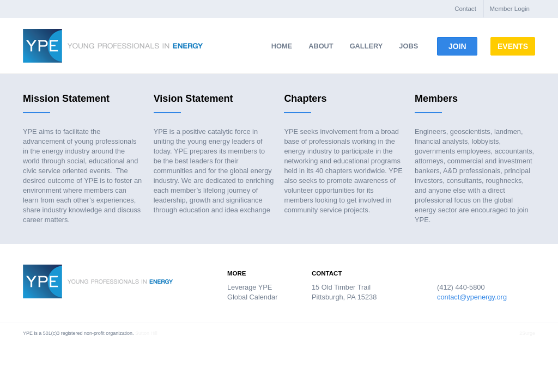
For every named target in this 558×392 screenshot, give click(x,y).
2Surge (527, 333)
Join (462, 46)
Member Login (510, 9)
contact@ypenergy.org (472, 297)
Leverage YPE (250, 287)
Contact (465, 9)
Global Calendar (252, 297)
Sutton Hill (146, 333)
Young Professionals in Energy (113, 46)
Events (531, 46)
